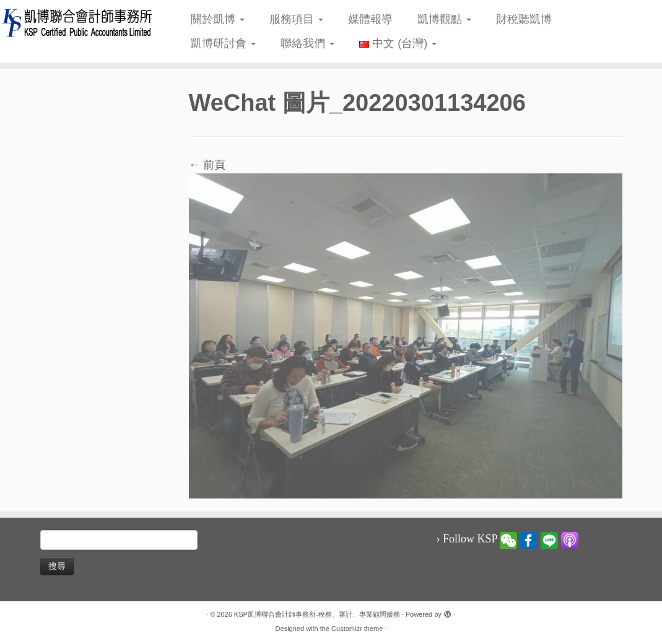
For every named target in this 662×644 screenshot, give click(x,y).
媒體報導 (370, 19)
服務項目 (296, 19)
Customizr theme (357, 629)
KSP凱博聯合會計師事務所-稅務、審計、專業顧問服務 (317, 614)
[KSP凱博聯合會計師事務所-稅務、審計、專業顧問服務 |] (77, 23)
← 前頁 (207, 165)
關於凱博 (218, 19)
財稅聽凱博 (524, 19)
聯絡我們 (307, 43)
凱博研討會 (223, 43)
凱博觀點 (444, 19)
